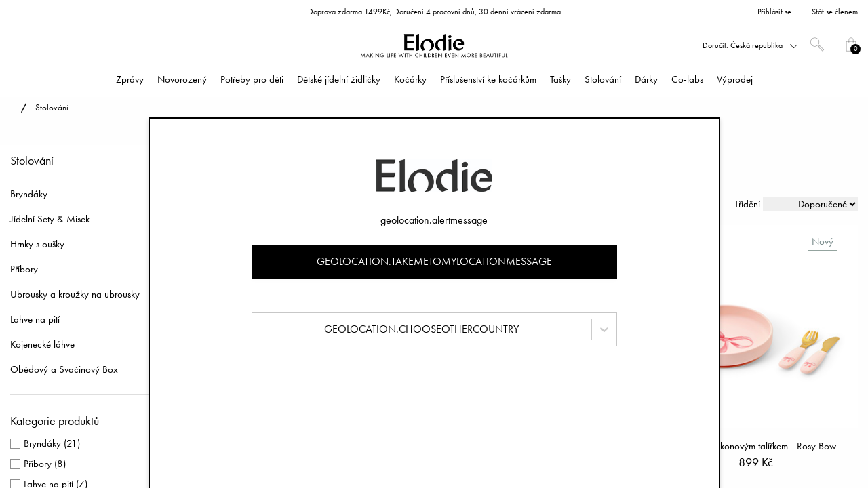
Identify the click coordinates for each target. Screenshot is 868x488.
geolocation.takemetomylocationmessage (434, 261)
